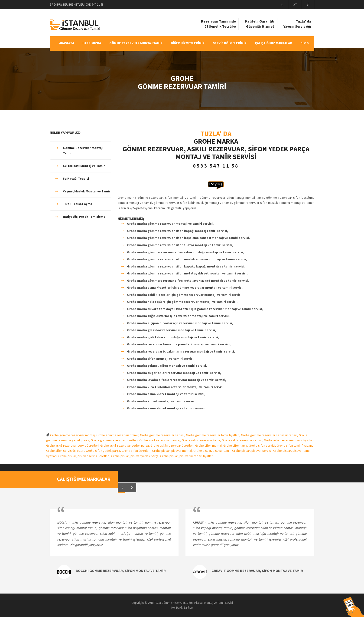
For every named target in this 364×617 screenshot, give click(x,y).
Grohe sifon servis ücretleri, (66, 451)
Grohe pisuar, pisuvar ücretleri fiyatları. (187, 456)
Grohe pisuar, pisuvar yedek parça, (136, 456)
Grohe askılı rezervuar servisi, (243, 440)
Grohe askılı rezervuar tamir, (202, 440)
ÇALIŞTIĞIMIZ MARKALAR (273, 43)
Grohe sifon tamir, (236, 445)
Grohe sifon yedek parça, (104, 451)
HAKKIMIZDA (92, 43)
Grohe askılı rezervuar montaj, (161, 440)
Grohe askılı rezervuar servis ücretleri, (73, 445)
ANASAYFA (67, 43)
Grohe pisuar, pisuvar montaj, (173, 451)
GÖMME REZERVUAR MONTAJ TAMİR (136, 43)
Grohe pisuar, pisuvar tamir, (213, 451)
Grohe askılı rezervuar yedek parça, (125, 445)
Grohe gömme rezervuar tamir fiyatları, (213, 435)
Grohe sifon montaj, (209, 445)
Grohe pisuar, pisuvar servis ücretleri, (85, 456)
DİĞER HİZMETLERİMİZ (188, 43)
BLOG (305, 43)
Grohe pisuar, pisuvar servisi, (253, 451)
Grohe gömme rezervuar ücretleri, (115, 440)
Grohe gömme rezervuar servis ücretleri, (270, 435)
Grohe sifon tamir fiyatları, (295, 445)
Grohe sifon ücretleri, (137, 451)
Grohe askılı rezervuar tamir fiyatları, (289, 440)
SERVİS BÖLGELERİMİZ (230, 43)
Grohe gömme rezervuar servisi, (163, 435)
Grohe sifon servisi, (263, 445)
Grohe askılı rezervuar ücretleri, (173, 445)
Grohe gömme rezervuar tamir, (118, 435)
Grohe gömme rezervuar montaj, (73, 435)
